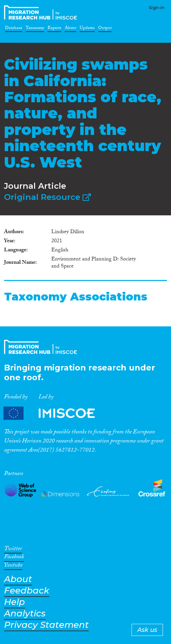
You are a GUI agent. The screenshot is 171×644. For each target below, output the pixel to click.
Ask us (147, 630)
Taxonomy (35, 29)
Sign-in (156, 8)
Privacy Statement (46, 625)
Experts (54, 29)
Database (14, 29)
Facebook (14, 558)
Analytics (25, 614)
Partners (55, 413)
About (70, 29)
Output (105, 29)
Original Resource (47, 197)
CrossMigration (42, 12)
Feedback (27, 591)
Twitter (13, 550)
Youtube (13, 566)
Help (15, 602)
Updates (87, 29)
